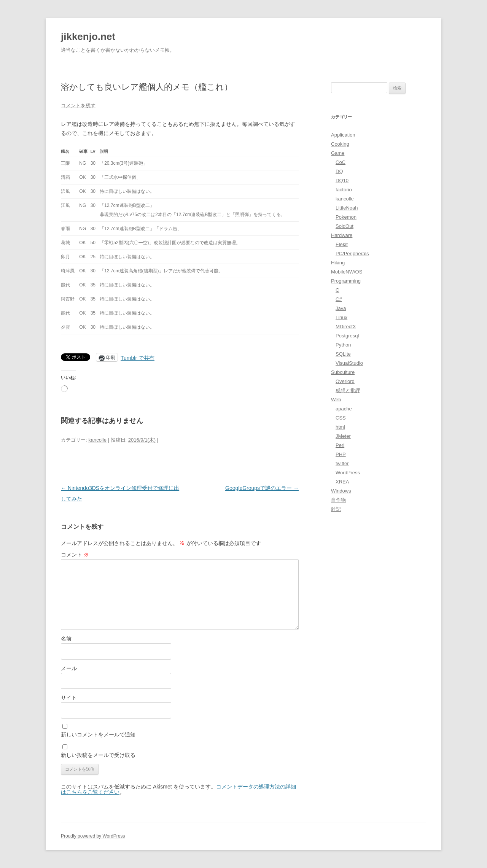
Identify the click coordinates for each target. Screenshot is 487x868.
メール (69, 668)
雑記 (336, 509)
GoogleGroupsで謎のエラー (262, 488)
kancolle (97, 440)
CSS (341, 418)
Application (343, 135)
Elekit (342, 244)
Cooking (340, 144)
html (340, 427)
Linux (341, 317)
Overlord (345, 381)
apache (344, 409)
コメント (75, 555)
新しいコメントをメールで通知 (98, 734)
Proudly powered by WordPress (93, 836)
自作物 (338, 500)
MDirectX (346, 327)
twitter (342, 463)
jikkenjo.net (88, 37)
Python (343, 345)
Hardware (342, 235)
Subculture (343, 372)
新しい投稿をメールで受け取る (98, 755)
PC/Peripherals (352, 254)
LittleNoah (347, 208)
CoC (341, 162)
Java (341, 308)
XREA (342, 482)
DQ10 (342, 180)
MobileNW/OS (347, 272)
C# (339, 299)
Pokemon (346, 217)
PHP (341, 454)
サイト (69, 698)
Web (336, 400)
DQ (339, 171)
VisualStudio (349, 363)
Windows (341, 491)
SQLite (343, 354)
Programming (346, 281)
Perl (340, 445)
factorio (344, 190)
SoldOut (345, 226)
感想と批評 (348, 390)
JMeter (343, 436)
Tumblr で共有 (138, 358)
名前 (66, 639)
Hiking (338, 263)
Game (338, 153)
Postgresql (347, 336)
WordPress (348, 473)
